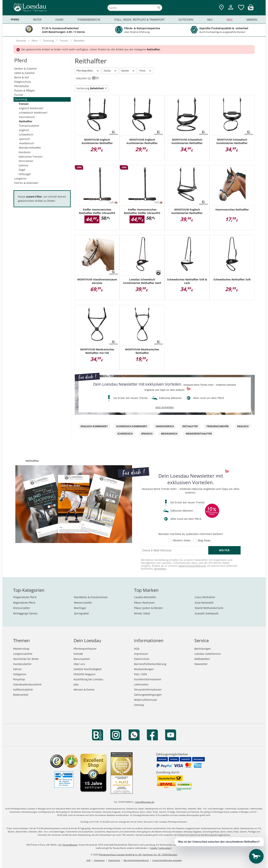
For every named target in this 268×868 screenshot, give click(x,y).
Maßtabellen (202, 659)
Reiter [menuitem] (37, 20)
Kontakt (78, 654)
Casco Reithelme (205, 597)
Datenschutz (142, 659)
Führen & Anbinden (26, 183)
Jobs (76, 684)
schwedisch (26, 134)
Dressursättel (21, 608)
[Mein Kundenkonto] (231, 10)
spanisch (24, 139)
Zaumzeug (21, 99)
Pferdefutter (22, 86)
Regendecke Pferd (24, 603)
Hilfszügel (25, 174)
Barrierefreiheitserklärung (150, 664)
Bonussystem (82, 659)
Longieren (20, 178)
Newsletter (201, 664)
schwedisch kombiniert (33, 113)
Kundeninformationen (148, 679)
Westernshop (21, 649)
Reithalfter (26, 121)
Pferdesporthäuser (85, 649)
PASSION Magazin (85, 674)
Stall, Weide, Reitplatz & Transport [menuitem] (139, 20)
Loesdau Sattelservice (208, 654)
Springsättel (81, 613)
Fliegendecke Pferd (25, 597)
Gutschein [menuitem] (186, 20)
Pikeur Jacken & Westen (148, 608)
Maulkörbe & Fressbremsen (91, 597)
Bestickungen (203, 649)
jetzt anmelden (165, 407)
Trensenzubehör (29, 126)
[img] (251, 9)
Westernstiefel (83, 603)
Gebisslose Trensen (31, 157)
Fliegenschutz (23, 82)
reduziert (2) (84, 78)
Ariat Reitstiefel (204, 603)
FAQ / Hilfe (141, 674)
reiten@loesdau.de (145, 802)
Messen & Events (84, 690)
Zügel (22, 170)
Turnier (19, 95)
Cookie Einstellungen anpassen (167, 860)
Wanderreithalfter (30, 148)
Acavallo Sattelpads (207, 613)
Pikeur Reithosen (144, 603)
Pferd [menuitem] (15, 19)
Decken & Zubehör (26, 69)
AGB (137, 649)
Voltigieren (20, 674)
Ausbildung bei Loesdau (88, 679)
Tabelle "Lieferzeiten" (161, 848)
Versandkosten (70, 845)
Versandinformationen (148, 690)
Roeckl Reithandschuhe (209, 608)
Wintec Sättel (142, 613)
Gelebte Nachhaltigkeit (88, 669)
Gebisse (23, 165)
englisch (24, 130)
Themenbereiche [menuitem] (89, 20)
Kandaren (25, 152)
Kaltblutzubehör (23, 690)
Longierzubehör (23, 654)
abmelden (160, 569)
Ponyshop (19, 679)
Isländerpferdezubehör (27, 684)
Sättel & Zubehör (25, 73)
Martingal (80, 608)
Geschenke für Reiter (26, 659)
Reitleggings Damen (25, 613)
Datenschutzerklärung (192, 566)
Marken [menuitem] (252, 20)
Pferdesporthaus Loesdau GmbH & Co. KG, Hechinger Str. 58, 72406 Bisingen (138, 855)
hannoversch (27, 117)
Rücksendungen (144, 669)
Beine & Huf (22, 77)
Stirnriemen (26, 161)
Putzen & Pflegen (25, 90)
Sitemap (139, 705)
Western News (182, 540)
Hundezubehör (22, 664)
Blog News (204, 540)
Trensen (24, 104)
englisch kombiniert (31, 108)
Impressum (141, 654)
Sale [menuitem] (230, 20)
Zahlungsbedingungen (148, 695)
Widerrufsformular (146, 700)
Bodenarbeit (21, 695)
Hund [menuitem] (59, 20)
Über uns (79, 664)
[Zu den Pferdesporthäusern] (221, 8)
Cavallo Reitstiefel (145, 597)
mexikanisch (27, 143)
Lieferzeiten (141, 684)
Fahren (17, 669)
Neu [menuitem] (210, 20)
